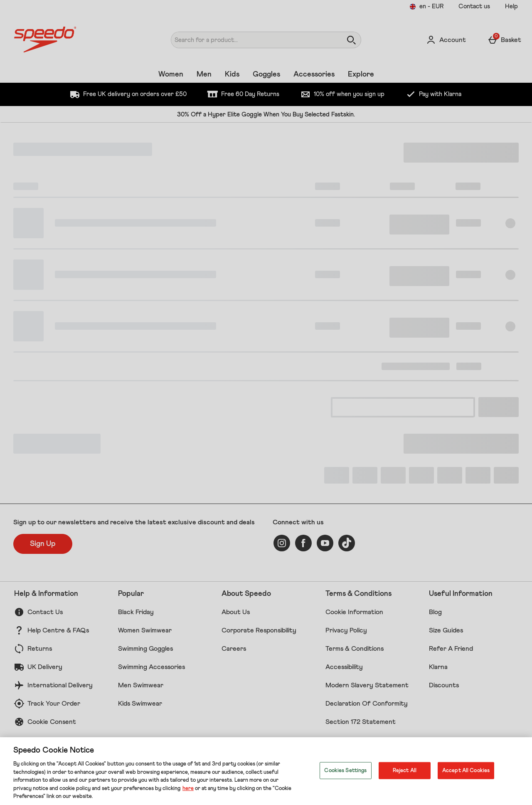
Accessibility (344, 667)
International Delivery (60, 685)
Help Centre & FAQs (58, 630)
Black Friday (136, 612)
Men (204, 74)
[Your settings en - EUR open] (426, 7)
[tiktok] (347, 543)
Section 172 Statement (361, 722)
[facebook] (303, 543)
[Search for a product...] (249, 40)
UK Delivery (45, 667)
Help (511, 6)
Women (171, 74)
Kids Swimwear (140, 704)
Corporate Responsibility (259, 630)
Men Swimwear (141, 685)
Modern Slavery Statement (367, 685)
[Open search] (351, 40)
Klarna (438, 667)
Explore (361, 74)
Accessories (314, 74)
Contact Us (45, 612)
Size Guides (446, 630)
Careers (234, 649)
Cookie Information (354, 612)
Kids (232, 74)
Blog (435, 612)
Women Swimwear (145, 630)
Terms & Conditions (355, 649)
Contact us (474, 6)
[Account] (446, 40)
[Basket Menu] (504, 40)
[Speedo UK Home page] (78, 40)
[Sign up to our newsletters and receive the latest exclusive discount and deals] (43, 544)
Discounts (444, 685)
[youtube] (325, 543)
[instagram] (282, 543)
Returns (40, 649)
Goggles (266, 74)
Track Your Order (54, 704)
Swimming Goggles (145, 649)
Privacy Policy (346, 630)
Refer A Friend (451, 649)
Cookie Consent (52, 722)
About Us (236, 612)
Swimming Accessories (151, 667)
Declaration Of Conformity (367, 704)
